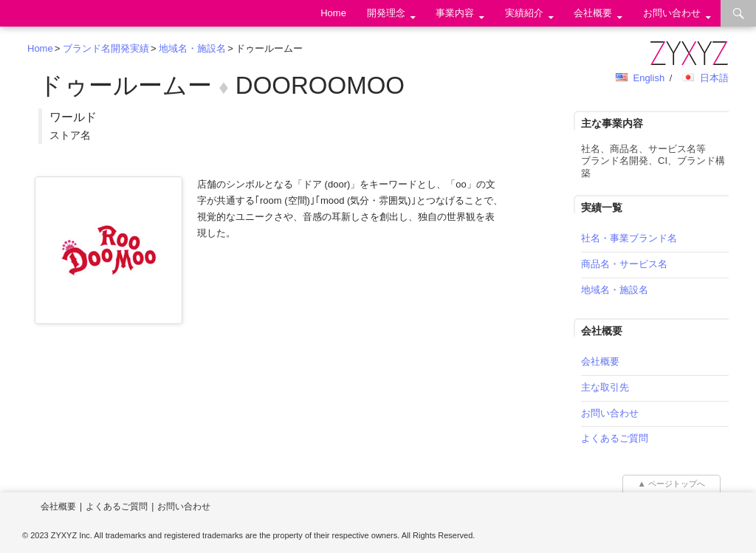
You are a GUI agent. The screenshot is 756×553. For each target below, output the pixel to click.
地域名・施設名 (192, 48)
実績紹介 (524, 13)
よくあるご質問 (615, 438)
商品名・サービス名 (624, 264)
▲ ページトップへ (672, 484)
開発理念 (386, 13)
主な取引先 (605, 387)
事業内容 (455, 13)
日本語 (714, 78)
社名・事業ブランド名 (629, 238)
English (649, 78)
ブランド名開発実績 (106, 48)
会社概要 (593, 13)
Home (333, 13)
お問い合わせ (672, 13)
